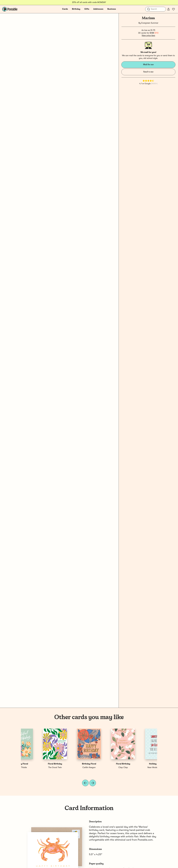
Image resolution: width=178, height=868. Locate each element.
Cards (65, 9)
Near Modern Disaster (38, 767)
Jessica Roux (106, 767)
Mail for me (148, 65)
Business (112, 9)
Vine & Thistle (140, 767)
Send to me (148, 72)
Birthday (76, 9)
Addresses (98, 9)
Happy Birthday (72, 764)
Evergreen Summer (150, 23)
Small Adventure (72, 767)
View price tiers (148, 36)
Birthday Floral (140, 764)
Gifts (87, 9)
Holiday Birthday (38, 764)
